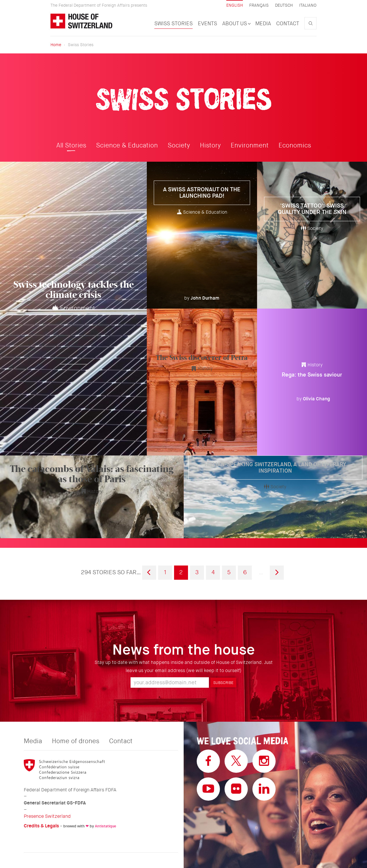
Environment (250, 145)
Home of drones (76, 741)
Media (263, 24)
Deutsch (284, 5)
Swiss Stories (173, 24)
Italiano (308, 5)
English (235, 5)
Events (207, 24)
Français (259, 5)
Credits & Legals (41, 826)
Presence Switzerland (47, 816)
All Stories (71, 145)
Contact (288, 24)
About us (236, 24)
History (210, 145)
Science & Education (127, 145)
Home (56, 45)
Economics (295, 145)
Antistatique (105, 826)
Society (179, 145)
